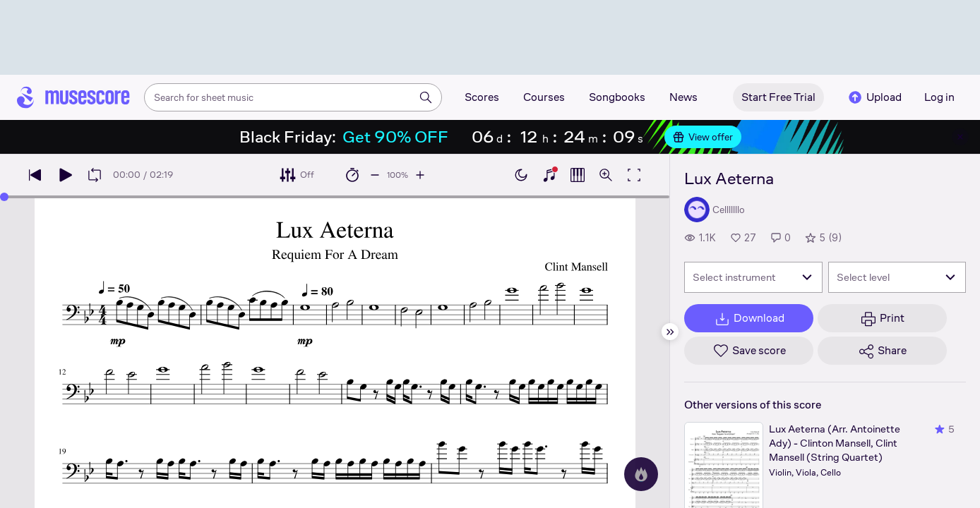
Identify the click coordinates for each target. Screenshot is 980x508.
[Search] (426, 97)
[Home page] (73, 97)
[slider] (4, 197)
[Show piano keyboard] (549, 175)
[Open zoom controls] (606, 175)
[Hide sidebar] (670, 332)
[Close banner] (960, 137)
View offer (703, 137)
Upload (874, 97)
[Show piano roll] (578, 175)
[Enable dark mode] (521, 175)
